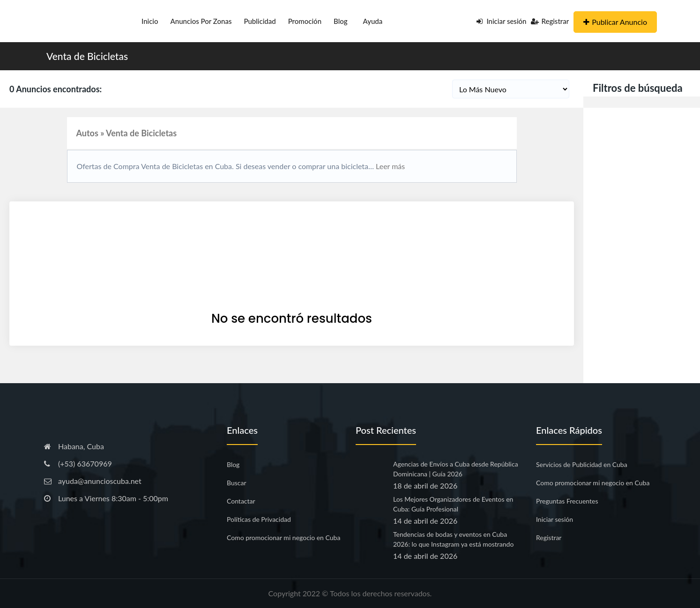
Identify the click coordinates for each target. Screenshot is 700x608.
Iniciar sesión (502, 21)
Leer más (389, 166)
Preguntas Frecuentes (567, 501)
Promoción (305, 21)
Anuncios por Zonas (201, 21)
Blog (341, 21)
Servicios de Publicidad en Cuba (582, 464)
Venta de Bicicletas (87, 56)
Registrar (550, 21)
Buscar (237, 483)
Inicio (150, 21)
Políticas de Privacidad (259, 519)
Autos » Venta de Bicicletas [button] (127, 133)
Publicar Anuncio (615, 22)
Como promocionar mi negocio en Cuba (283, 538)
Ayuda (373, 21)
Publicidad (260, 21)
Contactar (241, 501)
